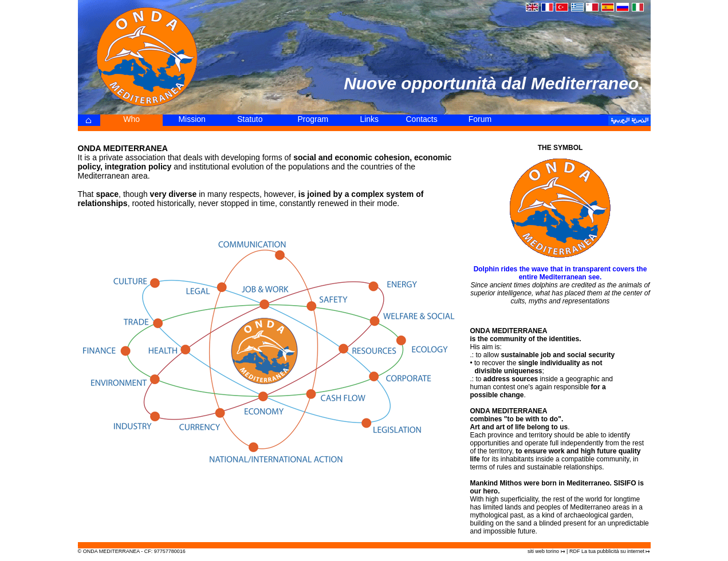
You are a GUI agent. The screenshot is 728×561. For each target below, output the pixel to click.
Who (131, 119)
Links (369, 119)
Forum (480, 119)
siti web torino (543, 551)
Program (313, 119)
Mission (192, 119)
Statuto (250, 119)
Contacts (422, 119)
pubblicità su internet (621, 551)
